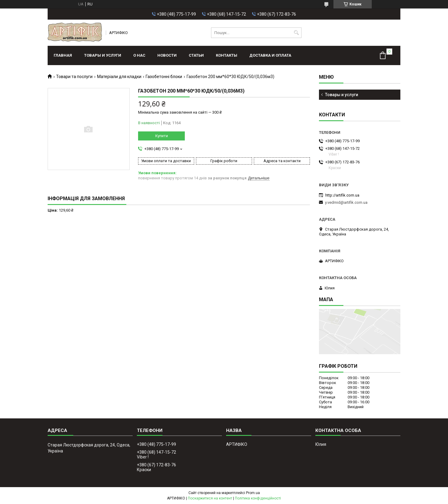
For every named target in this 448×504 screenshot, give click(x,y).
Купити (162, 136)
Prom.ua (253, 493)
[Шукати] (296, 33)
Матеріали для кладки (119, 77)
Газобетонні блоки (164, 77)
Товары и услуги (103, 55)
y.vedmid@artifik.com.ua (346, 202)
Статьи (196, 55)
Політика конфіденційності (258, 498)
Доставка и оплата (270, 55)
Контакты (227, 55)
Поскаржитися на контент (210, 498)
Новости (167, 55)
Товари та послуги (74, 77)
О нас (139, 55)
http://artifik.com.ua (342, 195)
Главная (63, 55)
